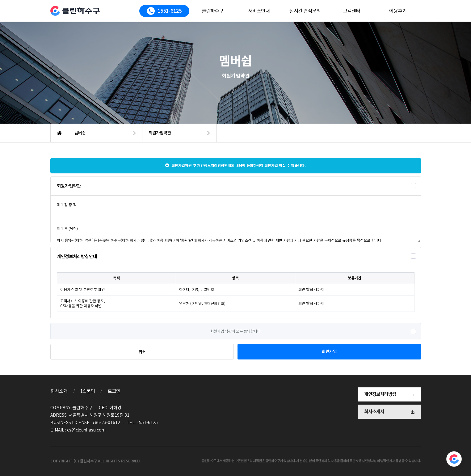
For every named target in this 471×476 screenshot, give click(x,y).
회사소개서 (389, 412)
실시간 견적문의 (305, 11)
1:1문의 (88, 391)
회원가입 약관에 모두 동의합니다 (236, 331)
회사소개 (59, 391)
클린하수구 (212, 11)
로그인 (114, 391)
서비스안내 (259, 11)
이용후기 (398, 11)
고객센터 (351, 11)
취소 (142, 352)
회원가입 (329, 352)
